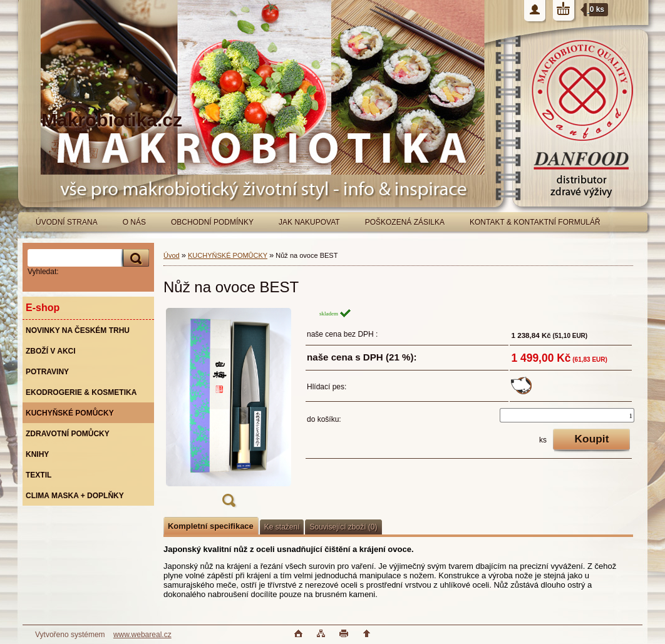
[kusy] (567, 415)
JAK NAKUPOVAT (309, 222)
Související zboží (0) (343, 527)
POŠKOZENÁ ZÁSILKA (405, 222)
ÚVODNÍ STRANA (67, 222)
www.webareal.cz (142, 635)
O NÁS (134, 222)
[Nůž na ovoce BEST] (229, 411)
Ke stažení (282, 527)
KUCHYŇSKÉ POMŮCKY (228, 255)
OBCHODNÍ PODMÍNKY (212, 222)
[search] (134, 258)
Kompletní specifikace (211, 526)
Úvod (172, 255)
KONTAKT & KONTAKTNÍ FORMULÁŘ (535, 222)
